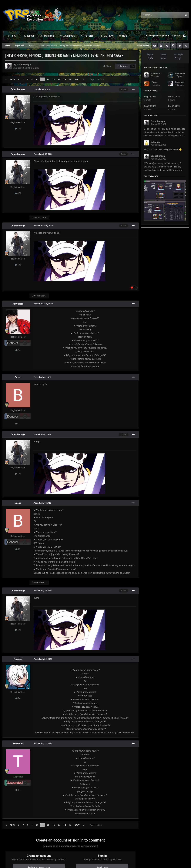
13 (53, 79)
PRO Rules (88, 36)
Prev (12, 79)
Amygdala (18, 304)
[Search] (154, 15)
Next (77, 79)
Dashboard (47, 36)
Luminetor (180, 73)
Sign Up (176, 36)
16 (70, 79)
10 (37, 79)
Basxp (18, 377)
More (124, 36)
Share (107, 66)
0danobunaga (24, 65)
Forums (29, 36)
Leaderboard (67, 36)
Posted (42, 89)
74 (18, 698)
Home (13, 36)
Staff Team (107, 36)
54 (18, 790)
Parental (18, 659)
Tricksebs (18, 744)
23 (18, 424)
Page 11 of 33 (97, 79)
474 (18, 129)
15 (65, 79)
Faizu (154, 82)
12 (48, 79)
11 (42, 79)
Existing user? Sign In (158, 36)
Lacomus (180, 82)
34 (18, 350)
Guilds (36, 68)
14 (59, 79)
